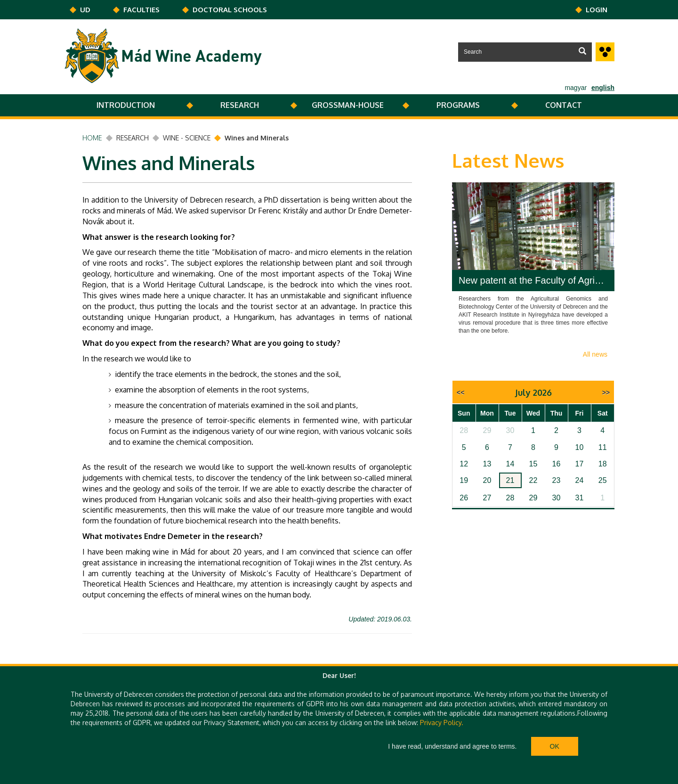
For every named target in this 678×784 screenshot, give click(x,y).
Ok (555, 746)
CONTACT (564, 105)
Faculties (141, 10)
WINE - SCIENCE (187, 138)
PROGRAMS (458, 105)
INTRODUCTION (126, 105)
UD (85, 10)
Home (92, 138)
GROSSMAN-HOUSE (348, 105)
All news (595, 354)
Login (597, 10)
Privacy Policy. (442, 723)
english (603, 88)
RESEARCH (240, 105)
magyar (576, 88)
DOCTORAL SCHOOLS (230, 10)
